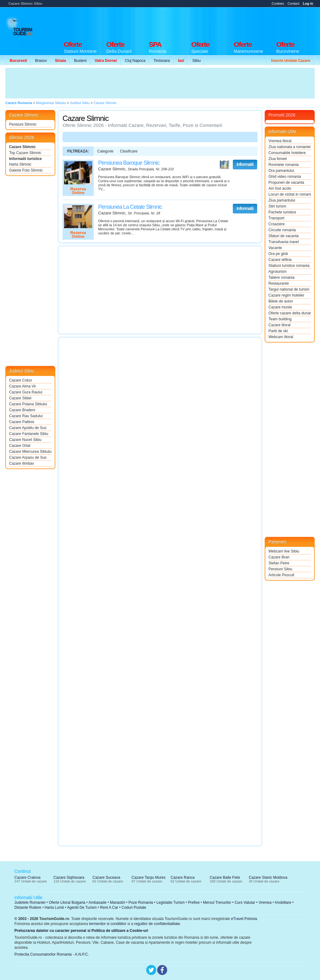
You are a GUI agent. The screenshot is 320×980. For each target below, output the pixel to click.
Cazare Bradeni (22, 410)
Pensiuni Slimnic (23, 124)
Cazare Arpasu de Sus (28, 457)
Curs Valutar (245, 902)
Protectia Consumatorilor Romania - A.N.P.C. (52, 954)
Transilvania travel (284, 242)
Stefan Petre (279, 563)
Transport (276, 218)
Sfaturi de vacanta (284, 236)
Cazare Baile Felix (225, 877)
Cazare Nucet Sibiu (25, 440)
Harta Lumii (54, 907)
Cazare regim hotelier (286, 295)
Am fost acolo (280, 188)
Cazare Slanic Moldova (268, 877)
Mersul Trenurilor (217, 902)
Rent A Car (109, 907)
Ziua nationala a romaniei (290, 147)
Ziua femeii (278, 159)
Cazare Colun (20, 380)
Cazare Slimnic (22, 147)
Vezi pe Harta (224, 165)
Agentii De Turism (82, 907)
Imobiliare (283, 902)
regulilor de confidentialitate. (158, 924)
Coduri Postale (134, 907)
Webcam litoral (281, 337)
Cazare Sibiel (20, 398)
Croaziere (277, 224)
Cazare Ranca (183, 877)
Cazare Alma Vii (22, 386)
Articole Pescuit (281, 575)
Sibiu (196, 61)
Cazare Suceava (106, 877)
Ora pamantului (281, 171)
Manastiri (117, 902)
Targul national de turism (289, 289)
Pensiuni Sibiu (280, 569)
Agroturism (277, 272)
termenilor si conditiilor (108, 924)
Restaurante (279, 283)
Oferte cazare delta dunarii (290, 313)
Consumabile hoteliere (287, 153)
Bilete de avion (281, 301)
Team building (280, 319)
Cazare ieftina (280, 260)
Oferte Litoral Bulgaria (67, 902)
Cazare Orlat (20, 446)
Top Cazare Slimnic (25, 153)
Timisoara (162, 61)
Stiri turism (277, 206)
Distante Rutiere (28, 907)
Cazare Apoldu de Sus (28, 428)
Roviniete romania (284, 165)
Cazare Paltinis (22, 422)
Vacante (275, 248)
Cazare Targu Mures (149, 877)
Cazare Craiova (27, 877)
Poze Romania (141, 902)
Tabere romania (281, 277)
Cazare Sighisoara (69, 877)
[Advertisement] (201, 22)
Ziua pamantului (282, 200)
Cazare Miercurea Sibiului (30, 452)
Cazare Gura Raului (26, 392)
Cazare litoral (280, 325)
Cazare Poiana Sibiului (28, 404)
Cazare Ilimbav (22, 463)
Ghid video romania (285, 177)
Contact (293, 3)
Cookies (278, 3)
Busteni (80, 61)
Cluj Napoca (135, 61)
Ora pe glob (278, 254)
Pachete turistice (282, 212)
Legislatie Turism (171, 902)
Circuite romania (282, 230)
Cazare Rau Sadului (26, 416)
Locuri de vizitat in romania (290, 194)
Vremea (265, 902)
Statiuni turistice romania (289, 266)
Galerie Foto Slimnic (26, 170)
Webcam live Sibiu (284, 551)
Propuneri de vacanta (286, 182)
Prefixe (194, 902)
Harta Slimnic (20, 164)
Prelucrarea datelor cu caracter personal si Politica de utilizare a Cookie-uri (81, 931)
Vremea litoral (280, 141)
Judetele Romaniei (30, 902)
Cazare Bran (279, 557)
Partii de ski (278, 331)
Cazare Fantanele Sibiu (29, 434)
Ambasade (97, 902)
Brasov (41, 61)
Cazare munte (280, 307)
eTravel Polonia (244, 919)
